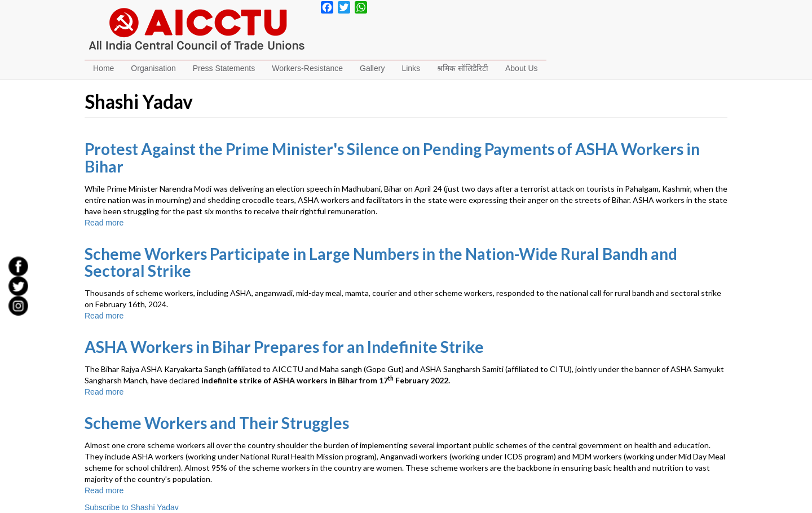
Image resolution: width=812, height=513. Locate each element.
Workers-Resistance (307, 68)
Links (411, 68)
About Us (522, 68)
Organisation (153, 68)
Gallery (372, 68)
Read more (104, 223)
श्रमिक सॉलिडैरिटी (463, 68)
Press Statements (224, 68)
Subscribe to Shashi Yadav (132, 507)
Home (103, 68)
